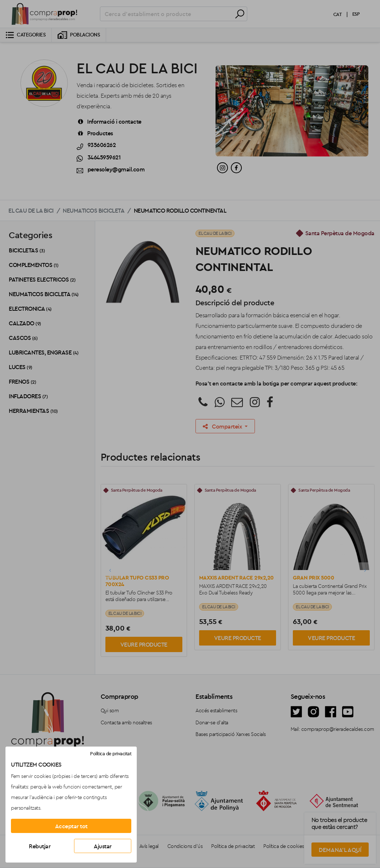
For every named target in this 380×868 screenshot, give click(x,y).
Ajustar (103, 846)
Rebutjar (40, 846)
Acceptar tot (71, 826)
